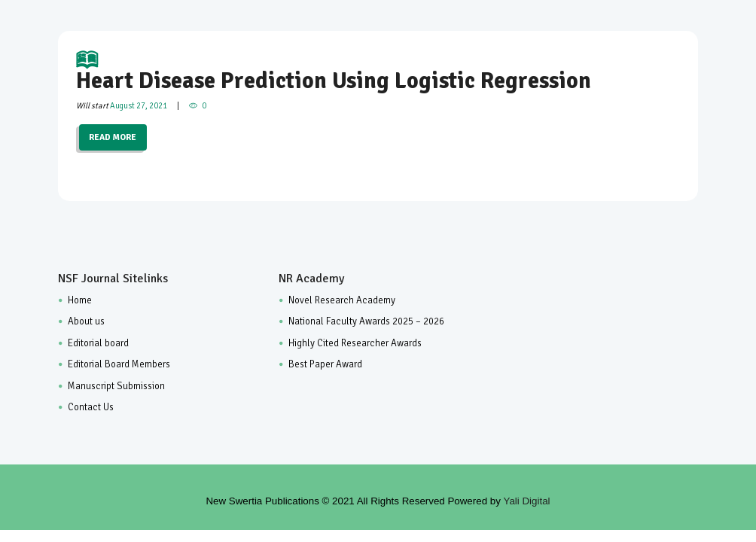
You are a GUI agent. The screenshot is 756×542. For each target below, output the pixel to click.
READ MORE (113, 137)
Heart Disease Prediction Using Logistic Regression (378, 72)
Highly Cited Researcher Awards (355, 343)
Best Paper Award (325, 364)
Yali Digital (527, 501)
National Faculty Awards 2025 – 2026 (366, 321)
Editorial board (98, 343)
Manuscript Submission (116, 386)
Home (80, 300)
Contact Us (91, 407)
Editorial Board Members (119, 364)
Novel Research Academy (342, 300)
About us (86, 321)
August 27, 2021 (139, 106)
